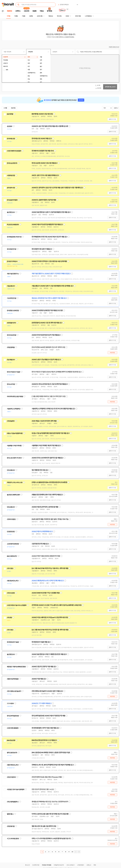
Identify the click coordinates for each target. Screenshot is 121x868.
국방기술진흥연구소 (13, 274)
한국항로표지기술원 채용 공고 (41, 642)
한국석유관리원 (11, 335)
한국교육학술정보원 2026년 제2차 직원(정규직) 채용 (48, 716)
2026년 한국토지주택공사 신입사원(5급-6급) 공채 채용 (49, 261)
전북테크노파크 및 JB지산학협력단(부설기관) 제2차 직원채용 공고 (53, 765)
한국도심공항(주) (12, 163)
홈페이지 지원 (112, 119)
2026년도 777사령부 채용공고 (42, 703)
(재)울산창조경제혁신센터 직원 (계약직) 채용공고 (47, 495)
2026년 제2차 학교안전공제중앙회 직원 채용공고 (47, 224)
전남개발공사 (11, 360)
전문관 (67, 16)
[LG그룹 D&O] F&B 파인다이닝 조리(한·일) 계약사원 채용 (50, 630)
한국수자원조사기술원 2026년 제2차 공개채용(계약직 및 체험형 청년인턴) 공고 (57, 372)
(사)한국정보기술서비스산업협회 (17, 605)
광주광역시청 (11, 188)
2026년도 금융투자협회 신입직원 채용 (44, 200)
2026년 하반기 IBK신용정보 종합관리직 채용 (46, 556)
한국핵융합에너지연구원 (14, 237)
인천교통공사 (11, 470)
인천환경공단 (11, 532)
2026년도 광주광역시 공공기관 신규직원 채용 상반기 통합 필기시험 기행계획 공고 (57, 188)
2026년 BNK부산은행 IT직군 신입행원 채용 (46, 593)
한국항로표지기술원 (13, 642)
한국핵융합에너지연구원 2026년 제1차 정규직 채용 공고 (49, 237)
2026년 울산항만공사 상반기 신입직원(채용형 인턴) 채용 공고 (51, 212)
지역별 (8, 16)
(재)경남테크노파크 (13, 581)
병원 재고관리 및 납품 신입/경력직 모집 (44, 826)
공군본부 (10, 126)
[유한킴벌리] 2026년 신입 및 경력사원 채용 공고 (47, 323)
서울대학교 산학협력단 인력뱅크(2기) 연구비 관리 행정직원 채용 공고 (53, 409)
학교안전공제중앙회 (13, 225)
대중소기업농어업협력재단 (15, 433)
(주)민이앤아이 (11, 777)
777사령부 (10, 704)
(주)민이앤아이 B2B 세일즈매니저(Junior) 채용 (47, 777)
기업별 (23, 16)
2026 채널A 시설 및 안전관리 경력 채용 (44, 421)
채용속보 (51, 16)
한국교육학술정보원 (13, 716)
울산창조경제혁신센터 (13, 495)
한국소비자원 (11, 384)
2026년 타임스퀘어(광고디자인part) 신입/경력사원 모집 (50, 617)
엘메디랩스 (10, 814)
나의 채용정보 (88, 16)
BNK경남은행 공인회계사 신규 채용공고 (44, 740)
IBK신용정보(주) (12, 556)
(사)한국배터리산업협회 (14, 151)
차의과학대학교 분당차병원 (15, 397)
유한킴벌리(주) (11, 323)
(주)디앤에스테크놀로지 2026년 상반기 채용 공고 (47, 691)
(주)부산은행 (11, 593)
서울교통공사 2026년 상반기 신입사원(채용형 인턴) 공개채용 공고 (52, 286)
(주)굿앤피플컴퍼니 (13, 802)
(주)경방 (9, 618)
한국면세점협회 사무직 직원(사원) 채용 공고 (45, 728)
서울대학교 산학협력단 (14, 409)
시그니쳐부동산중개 (13, 839)
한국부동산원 (11, 139)
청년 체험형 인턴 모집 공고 (40, 470)
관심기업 (13, 108)
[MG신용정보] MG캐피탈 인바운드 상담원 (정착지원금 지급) (51, 753)
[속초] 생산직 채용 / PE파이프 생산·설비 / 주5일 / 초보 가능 (50, 519)
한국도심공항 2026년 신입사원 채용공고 (44, 163)
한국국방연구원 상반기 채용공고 (42, 249)
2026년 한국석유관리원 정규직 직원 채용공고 (46, 335)
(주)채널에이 (11, 421)
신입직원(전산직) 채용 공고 (40, 544)
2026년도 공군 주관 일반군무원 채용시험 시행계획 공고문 (50, 126)
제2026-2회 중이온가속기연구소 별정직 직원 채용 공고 (49, 298)
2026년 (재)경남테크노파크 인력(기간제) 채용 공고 (48, 581)
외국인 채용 (78, 16)
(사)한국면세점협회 (13, 728)
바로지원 (112, 353)
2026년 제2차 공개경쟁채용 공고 (42, 531)
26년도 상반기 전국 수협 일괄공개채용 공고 (45, 175)
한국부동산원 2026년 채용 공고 (42, 139)
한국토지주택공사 (12, 261)
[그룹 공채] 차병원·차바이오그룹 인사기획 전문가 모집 (49, 396)
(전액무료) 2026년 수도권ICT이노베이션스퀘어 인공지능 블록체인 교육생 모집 (57, 605)
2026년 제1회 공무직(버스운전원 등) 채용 (45, 507)
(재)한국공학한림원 (13, 679)
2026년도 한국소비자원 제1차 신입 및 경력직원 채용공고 (50, 384)
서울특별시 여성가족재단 (14, 446)
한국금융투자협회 (12, 200)
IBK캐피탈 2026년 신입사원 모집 (42, 114)
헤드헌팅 (59, 16)
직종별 (16, 16)
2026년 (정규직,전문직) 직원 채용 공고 (44, 667)
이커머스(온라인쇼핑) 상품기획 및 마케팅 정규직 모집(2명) (50, 814)
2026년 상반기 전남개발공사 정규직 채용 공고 (46, 360)
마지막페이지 (79, 852)
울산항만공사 (11, 212)
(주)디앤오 (10, 568)
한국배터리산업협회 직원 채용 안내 (43, 151)
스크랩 (5, 108)
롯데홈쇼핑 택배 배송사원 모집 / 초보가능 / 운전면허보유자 (50, 802)
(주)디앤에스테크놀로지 (14, 691)
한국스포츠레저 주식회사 (14, 458)
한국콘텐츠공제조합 (13, 311)
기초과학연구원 (11, 298)
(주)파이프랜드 (11, 519)
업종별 (31, 16)
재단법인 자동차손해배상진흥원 (16, 667)
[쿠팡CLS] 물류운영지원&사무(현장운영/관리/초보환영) (49, 482)
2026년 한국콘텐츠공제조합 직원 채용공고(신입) (47, 310)
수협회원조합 (11, 175)
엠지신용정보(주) (12, 753)
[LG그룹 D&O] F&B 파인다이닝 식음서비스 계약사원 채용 (50, 568)
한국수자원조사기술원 (13, 372)
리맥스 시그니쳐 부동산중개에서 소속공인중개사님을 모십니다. (51, 839)
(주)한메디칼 (11, 826)
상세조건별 (40, 16)
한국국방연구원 (11, 249)
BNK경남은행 (11, 740)
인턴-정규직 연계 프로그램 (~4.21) (43, 789)
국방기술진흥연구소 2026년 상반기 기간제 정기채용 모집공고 (51, 274)
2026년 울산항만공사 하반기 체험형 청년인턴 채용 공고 (49, 654)
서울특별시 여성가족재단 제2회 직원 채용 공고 (46, 446)
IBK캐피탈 (10, 114)
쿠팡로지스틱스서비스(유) (15, 482)
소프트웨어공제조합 (13, 544)
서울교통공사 (11, 286)
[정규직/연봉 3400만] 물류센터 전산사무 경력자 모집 (48, 347)
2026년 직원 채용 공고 (39, 679)
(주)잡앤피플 (11, 347)
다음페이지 (76, 852)
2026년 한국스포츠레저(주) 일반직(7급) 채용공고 (47, 458)
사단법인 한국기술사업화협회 (16, 789)
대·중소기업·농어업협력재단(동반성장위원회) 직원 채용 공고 (51, 433)
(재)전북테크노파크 (13, 765)
